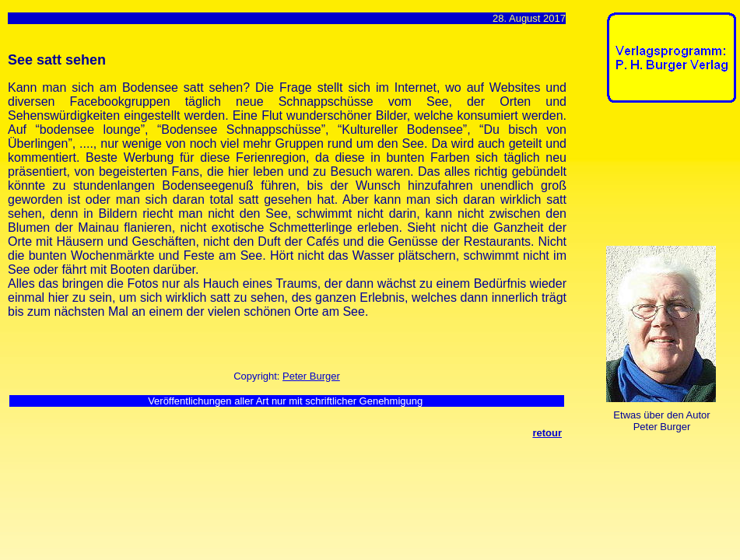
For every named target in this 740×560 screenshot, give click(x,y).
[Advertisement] (655, 178)
